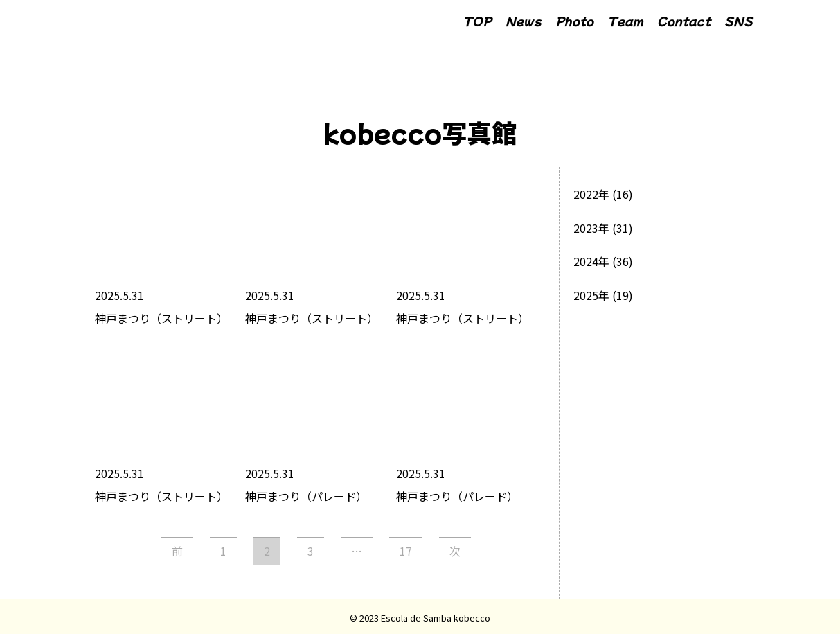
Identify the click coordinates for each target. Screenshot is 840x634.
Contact (684, 21)
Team (625, 21)
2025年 (591, 295)
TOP (477, 21)
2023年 (591, 228)
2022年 (591, 194)
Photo (574, 21)
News (524, 21)
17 (406, 551)
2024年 (591, 261)
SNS (739, 21)
